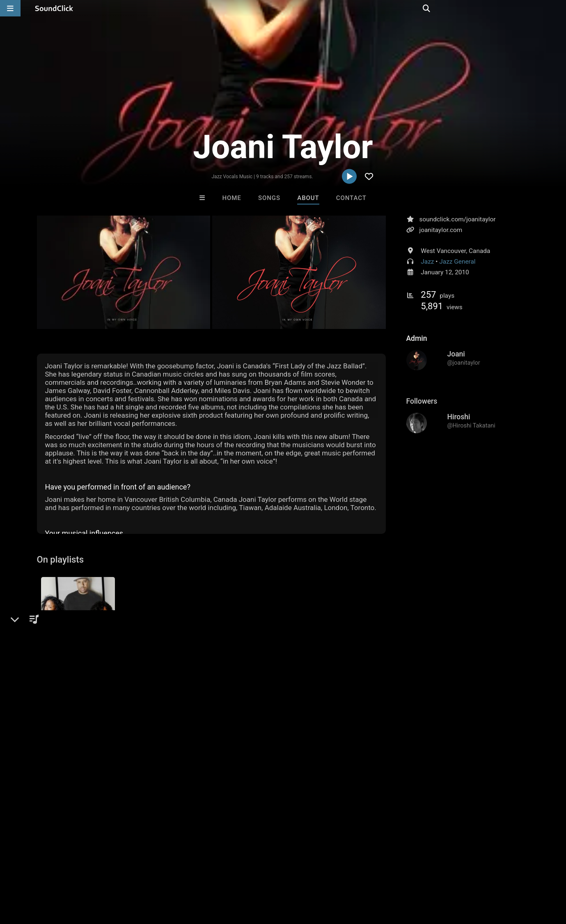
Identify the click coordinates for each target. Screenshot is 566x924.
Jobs (112, 875)
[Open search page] (558, 8)
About (308, 198)
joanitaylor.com (441, 230)
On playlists (61, 560)
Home (232, 198)
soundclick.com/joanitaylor (458, 219)
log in (99, 726)
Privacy (196, 875)
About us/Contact (73, 875)
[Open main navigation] (10, 8)
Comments (59, 709)
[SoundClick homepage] (54, 8)
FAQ (34, 875)
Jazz (427, 262)
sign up (69, 726)
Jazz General (457, 262)
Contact (351, 198)
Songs (269, 198)
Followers (422, 401)
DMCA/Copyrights (153, 875)
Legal (221, 875)
